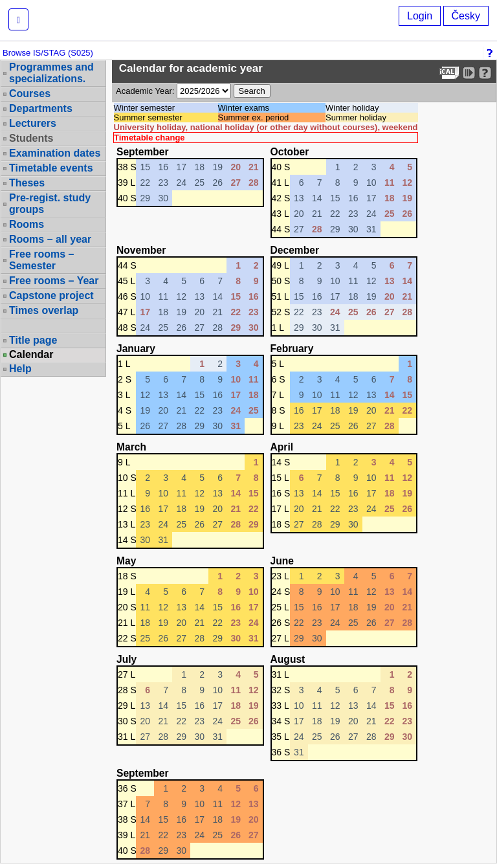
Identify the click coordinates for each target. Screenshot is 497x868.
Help (20, 369)
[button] (18, 19)
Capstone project (51, 295)
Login (420, 16)
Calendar (31, 355)
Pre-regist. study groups (50, 204)
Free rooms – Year (54, 281)
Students (31, 138)
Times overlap (44, 310)
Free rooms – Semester (41, 260)
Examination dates (55, 153)
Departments (41, 108)
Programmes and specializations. (51, 73)
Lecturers (33, 123)
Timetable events (51, 168)
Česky (466, 16)
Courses (30, 94)
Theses (27, 183)
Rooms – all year (50, 239)
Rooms (27, 224)
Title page (33, 340)
